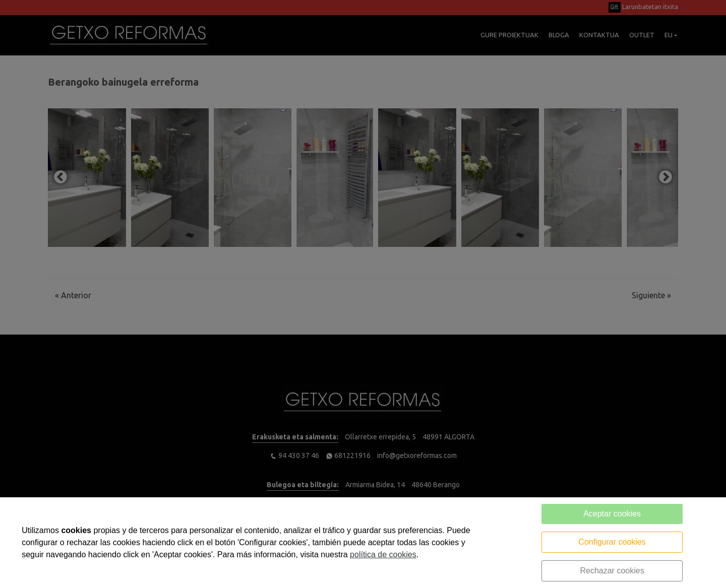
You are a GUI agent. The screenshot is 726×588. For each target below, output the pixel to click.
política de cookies (383, 554)
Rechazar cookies (612, 571)
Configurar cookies (612, 542)
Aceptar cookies (612, 514)
